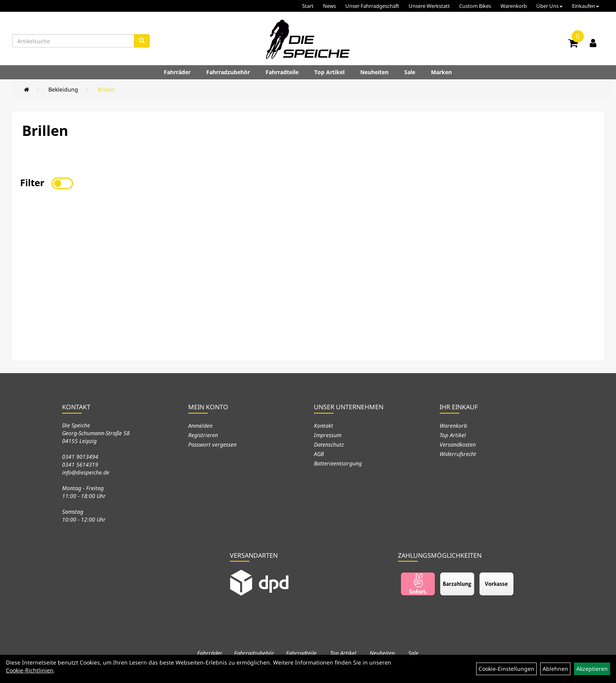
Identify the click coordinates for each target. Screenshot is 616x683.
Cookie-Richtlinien (30, 670)
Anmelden (200, 426)
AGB (319, 454)
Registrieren (203, 435)
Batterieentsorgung (338, 463)
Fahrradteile (282, 72)
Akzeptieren (592, 669)
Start (308, 6)
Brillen (106, 89)
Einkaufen (586, 6)
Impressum (328, 435)
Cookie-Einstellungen (506, 669)
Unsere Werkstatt (429, 6)
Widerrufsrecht (458, 454)
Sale (410, 72)
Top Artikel (329, 72)
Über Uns (549, 6)
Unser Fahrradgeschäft (372, 6)
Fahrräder (177, 72)
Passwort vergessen (212, 444)
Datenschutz (329, 444)
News (329, 6)
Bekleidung (63, 89)
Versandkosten (458, 444)
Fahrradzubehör (228, 72)
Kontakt (324, 426)
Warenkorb (514, 6)
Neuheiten (374, 72)
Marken (441, 72)
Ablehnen (555, 669)
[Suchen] (142, 41)
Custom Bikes (475, 6)
